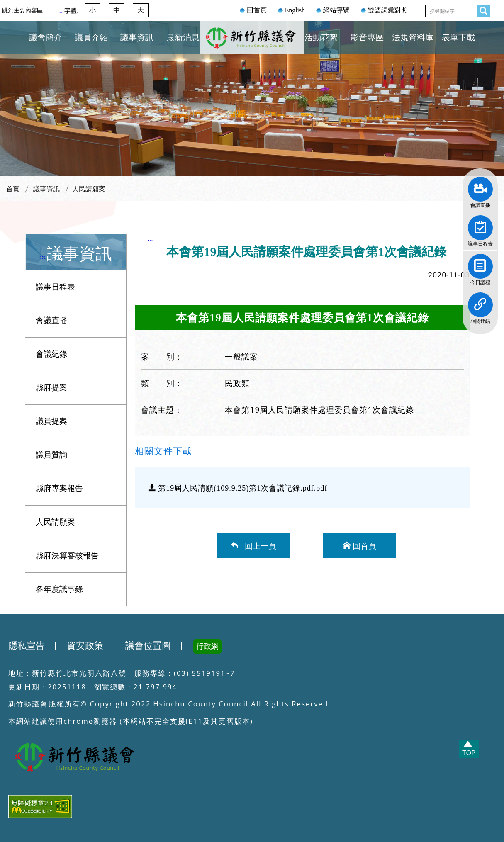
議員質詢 (51, 455)
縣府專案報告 (59, 488)
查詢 (481, 9)
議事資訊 (137, 37)
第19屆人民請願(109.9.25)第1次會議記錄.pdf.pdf (243, 487)
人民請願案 (89, 189)
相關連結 (480, 302)
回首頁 (257, 10)
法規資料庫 (413, 37)
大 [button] (141, 10)
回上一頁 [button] (258, 545)
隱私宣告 (27, 646)
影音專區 (367, 37)
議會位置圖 (148, 646)
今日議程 (480, 263)
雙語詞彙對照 (388, 10)
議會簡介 (46, 37)
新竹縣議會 (252, 47)
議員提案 (51, 421)
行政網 (207, 646)
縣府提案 (51, 388)
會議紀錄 (51, 354)
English (295, 10)
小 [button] (93, 10)
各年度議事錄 (59, 589)
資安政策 (85, 646)
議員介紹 (91, 37)
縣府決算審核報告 (67, 556)
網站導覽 (336, 10)
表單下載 (458, 37)
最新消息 (183, 37)
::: (61, 11)
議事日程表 (480, 225)
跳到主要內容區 (22, 10)
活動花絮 (321, 37)
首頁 (13, 189)
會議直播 (480, 186)
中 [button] (117, 10)
